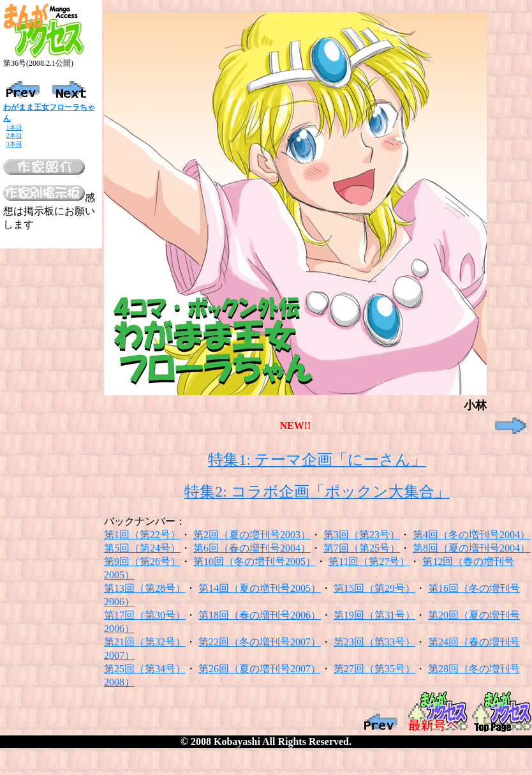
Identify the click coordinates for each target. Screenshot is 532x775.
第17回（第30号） (145, 615)
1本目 (14, 127)
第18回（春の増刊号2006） (260, 615)
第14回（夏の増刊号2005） (260, 588)
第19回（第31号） (374, 615)
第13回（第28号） (145, 588)
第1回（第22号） (142, 535)
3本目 (14, 144)
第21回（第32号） (145, 642)
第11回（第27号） (369, 561)
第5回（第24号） (142, 548)
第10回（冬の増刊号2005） (255, 561)
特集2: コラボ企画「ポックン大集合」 (317, 492)
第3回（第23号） (362, 535)
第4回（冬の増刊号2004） (471, 535)
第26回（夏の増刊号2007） (260, 669)
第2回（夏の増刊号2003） (252, 535)
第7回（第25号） (362, 548)
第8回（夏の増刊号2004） (471, 548)
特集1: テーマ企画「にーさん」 (317, 460)
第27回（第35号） (374, 669)
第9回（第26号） (142, 561)
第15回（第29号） (374, 588)
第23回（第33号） (374, 642)
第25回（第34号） (145, 669)
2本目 (14, 136)
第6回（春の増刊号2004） (252, 548)
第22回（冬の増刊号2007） (260, 642)
